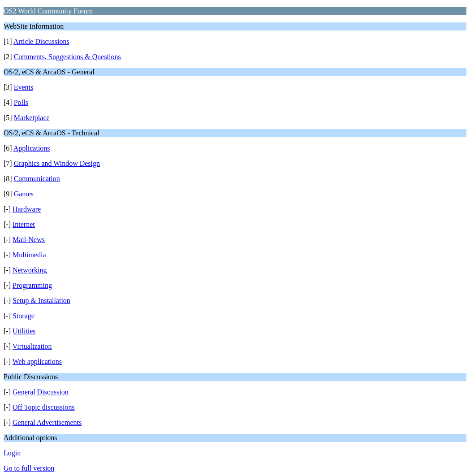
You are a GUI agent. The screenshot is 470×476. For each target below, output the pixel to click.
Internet (24, 224)
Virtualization (32, 346)
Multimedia (29, 255)
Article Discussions (41, 41)
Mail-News (29, 240)
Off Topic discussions (44, 407)
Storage (24, 316)
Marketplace (32, 118)
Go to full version (29, 468)
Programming (32, 285)
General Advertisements (47, 422)
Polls (21, 102)
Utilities (24, 331)
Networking (30, 270)
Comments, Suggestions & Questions (67, 57)
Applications (32, 148)
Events (24, 87)
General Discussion (41, 392)
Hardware (27, 209)
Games (24, 194)
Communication (37, 179)
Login (12, 453)
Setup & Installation (41, 301)
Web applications (37, 361)
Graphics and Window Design (57, 163)
